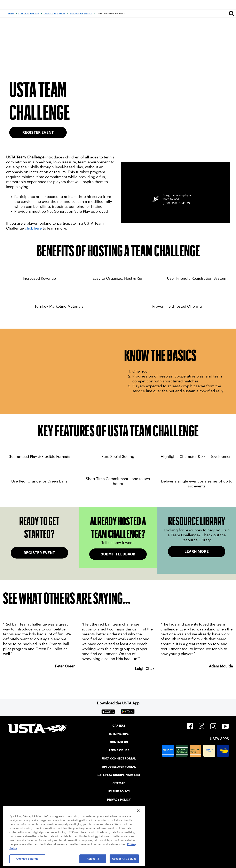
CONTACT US (119, 742)
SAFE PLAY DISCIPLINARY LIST (119, 775)
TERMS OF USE (119, 750)
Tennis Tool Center (54, 14)
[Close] (138, 811)
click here (33, 228)
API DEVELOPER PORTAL (119, 767)
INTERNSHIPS (119, 734)
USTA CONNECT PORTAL (119, 758)
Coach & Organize (29, 14)
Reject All (93, 859)
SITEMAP (119, 783)
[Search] (232, 14)
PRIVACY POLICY (119, 800)
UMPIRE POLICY (119, 791)
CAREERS (119, 726)
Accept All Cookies (124, 859)
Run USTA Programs (81, 14)
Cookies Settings (27, 859)
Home (11, 14)
